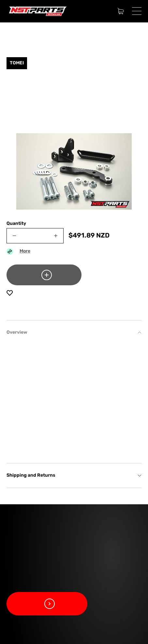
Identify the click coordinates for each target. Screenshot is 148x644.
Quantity (16, 224)
